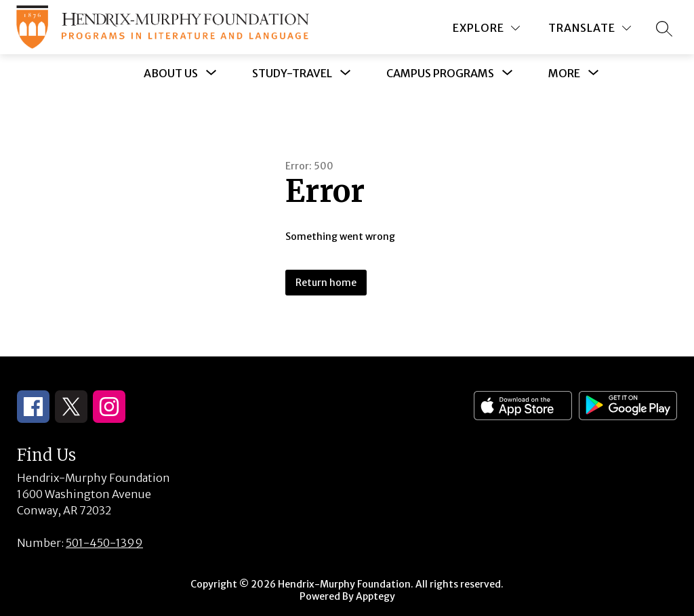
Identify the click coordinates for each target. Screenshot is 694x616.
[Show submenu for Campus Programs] (440, 73)
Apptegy (375, 596)
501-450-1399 (104, 543)
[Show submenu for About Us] (171, 73)
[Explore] (486, 28)
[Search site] (664, 28)
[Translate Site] (590, 28)
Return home (326, 283)
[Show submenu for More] (564, 73)
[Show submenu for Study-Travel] (292, 73)
